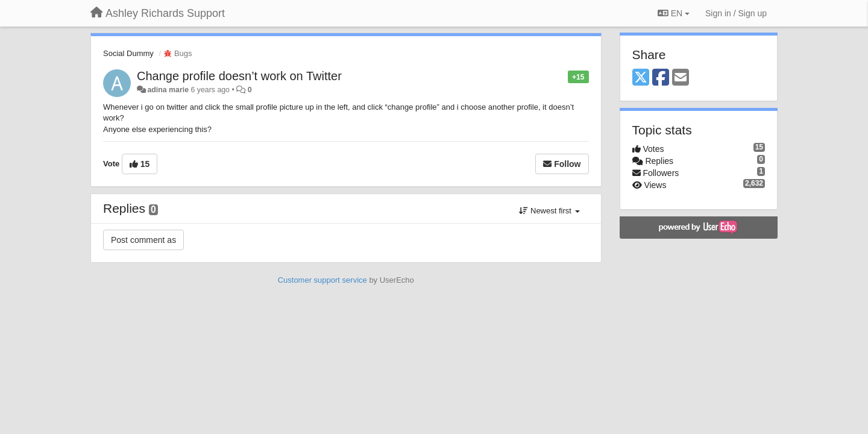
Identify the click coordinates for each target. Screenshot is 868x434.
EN (674, 13)
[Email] (681, 78)
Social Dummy (128, 53)
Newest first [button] (549, 211)
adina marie (168, 90)
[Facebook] (661, 78)
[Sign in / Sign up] (736, 13)
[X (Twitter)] (641, 78)
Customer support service (322, 280)
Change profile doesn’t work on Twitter (239, 76)
